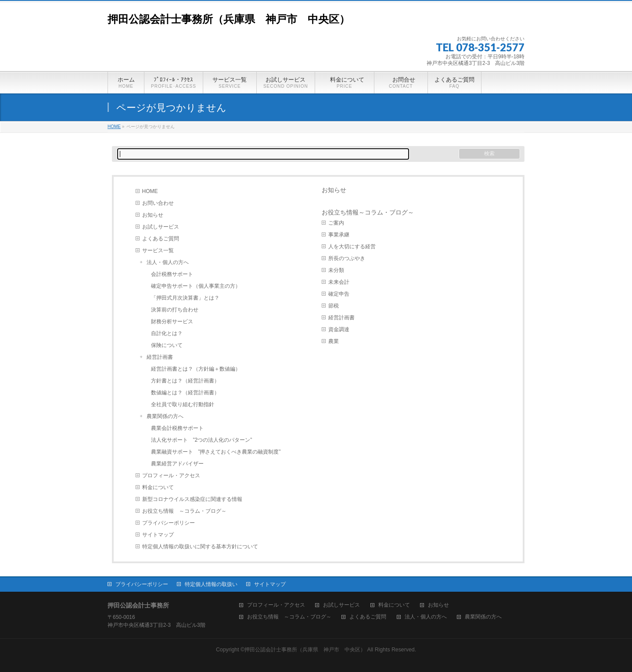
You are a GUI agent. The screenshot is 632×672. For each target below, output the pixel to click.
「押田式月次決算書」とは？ (185, 298)
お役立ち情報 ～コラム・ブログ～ (184, 511)
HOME (150, 191)
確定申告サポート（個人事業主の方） (196, 286)
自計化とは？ (167, 333)
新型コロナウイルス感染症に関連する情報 (192, 499)
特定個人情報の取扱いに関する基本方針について (200, 547)
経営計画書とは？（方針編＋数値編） (196, 369)
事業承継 (339, 235)
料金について (158, 487)
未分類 (336, 270)
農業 (334, 341)
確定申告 (339, 294)
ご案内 (336, 223)
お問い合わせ (158, 203)
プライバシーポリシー (169, 523)
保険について (167, 345)
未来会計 (339, 282)
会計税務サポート (172, 274)
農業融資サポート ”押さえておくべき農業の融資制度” (216, 452)
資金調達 (339, 329)
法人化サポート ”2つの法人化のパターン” (202, 440)
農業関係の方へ (165, 416)
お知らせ (153, 215)
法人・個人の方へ (168, 262)
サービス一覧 (158, 250)
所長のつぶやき (347, 258)
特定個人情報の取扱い (211, 584)
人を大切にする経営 (352, 247)
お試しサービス (161, 227)
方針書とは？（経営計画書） (185, 381)
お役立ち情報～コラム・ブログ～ (368, 212)
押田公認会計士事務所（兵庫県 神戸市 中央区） (229, 19)
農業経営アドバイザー (177, 464)
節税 (334, 306)
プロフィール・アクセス (171, 475)
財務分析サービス (172, 322)
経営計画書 (160, 357)
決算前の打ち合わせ (175, 310)
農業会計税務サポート (177, 428)
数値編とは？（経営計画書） (185, 393)
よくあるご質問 (161, 239)
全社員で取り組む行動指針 (183, 404)
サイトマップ (158, 535)
